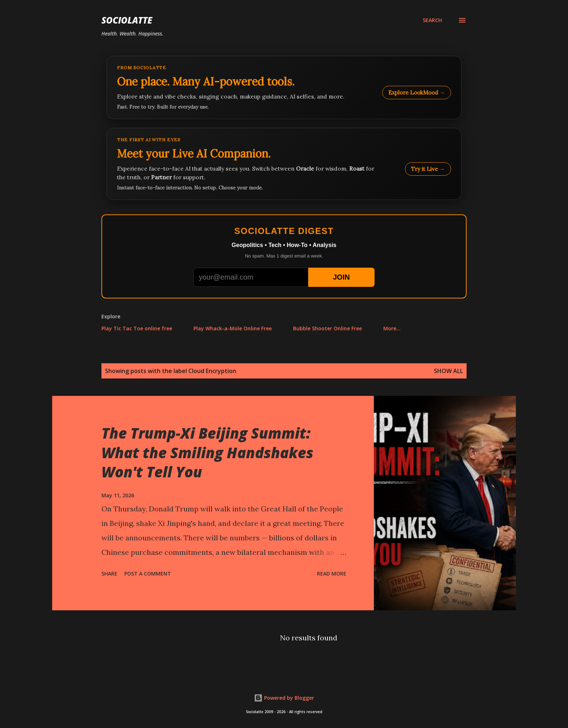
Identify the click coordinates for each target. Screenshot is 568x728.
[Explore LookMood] (284, 87)
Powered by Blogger (284, 698)
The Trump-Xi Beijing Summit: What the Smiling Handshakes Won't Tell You (207, 452)
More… (392, 328)
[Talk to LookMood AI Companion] (284, 164)
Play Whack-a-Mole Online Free (233, 328)
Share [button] (109, 574)
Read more (332, 574)
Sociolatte (127, 20)
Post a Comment (148, 574)
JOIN (341, 277)
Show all (448, 371)
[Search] (432, 20)
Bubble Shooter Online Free (327, 328)
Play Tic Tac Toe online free (137, 328)
